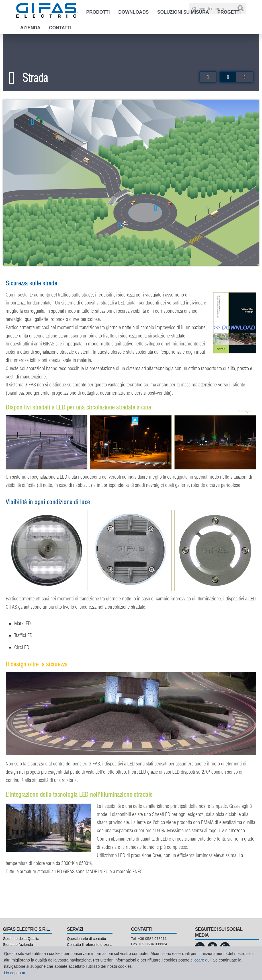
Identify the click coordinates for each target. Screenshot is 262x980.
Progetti (229, 12)
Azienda (30, 28)
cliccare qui (200, 960)
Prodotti (98, 12)
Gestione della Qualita (21, 939)
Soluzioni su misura (183, 12)
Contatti (60, 28)
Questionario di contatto (86, 939)
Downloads (133, 12)
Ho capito (15, 973)
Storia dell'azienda (18, 945)
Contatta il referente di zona (90, 945)
